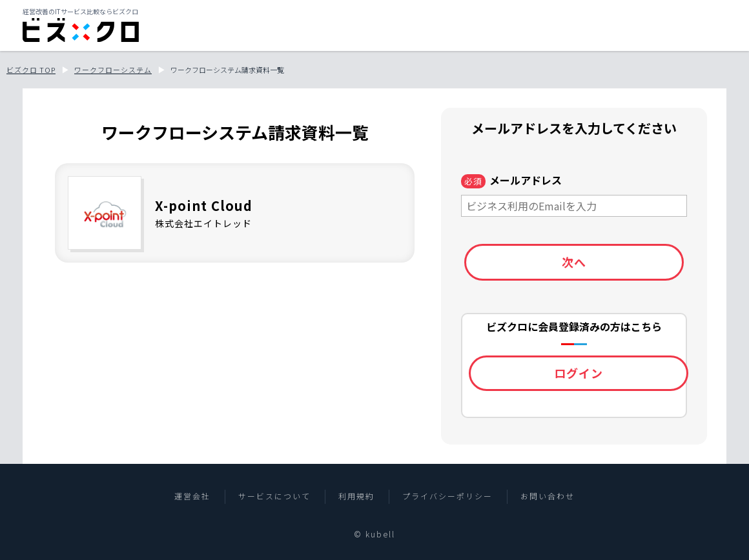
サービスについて (274, 496)
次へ (574, 262)
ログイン (579, 373)
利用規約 (356, 496)
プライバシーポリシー (447, 496)
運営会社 (192, 496)
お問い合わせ (548, 496)
